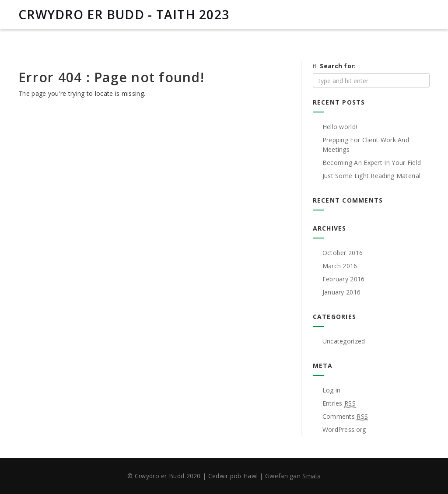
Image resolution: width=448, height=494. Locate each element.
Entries (339, 403)
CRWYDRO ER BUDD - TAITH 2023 (124, 14)
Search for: (338, 66)
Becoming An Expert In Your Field (372, 163)
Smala (311, 476)
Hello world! (340, 127)
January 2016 (342, 292)
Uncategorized (344, 341)
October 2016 (343, 253)
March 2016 (340, 266)
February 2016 (344, 279)
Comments (345, 417)
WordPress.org (344, 429)
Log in (332, 390)
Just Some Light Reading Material (372, 176)
